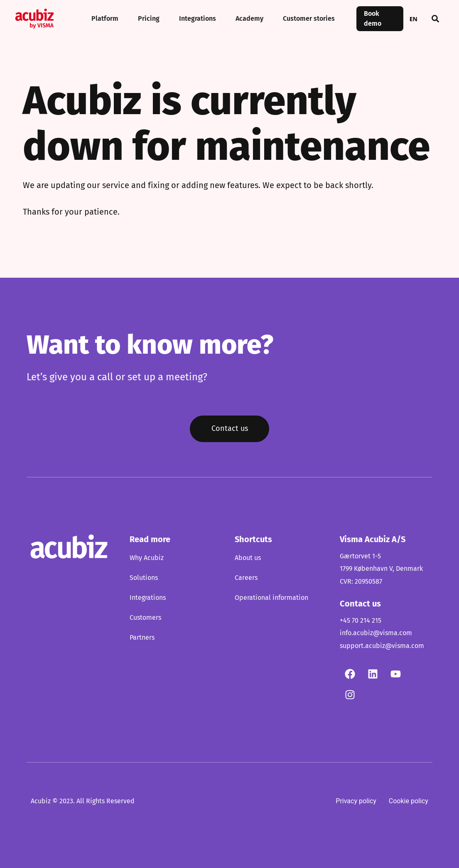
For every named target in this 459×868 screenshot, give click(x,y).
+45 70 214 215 (361, 621)
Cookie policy (409, 801)
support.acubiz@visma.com (382, 646)
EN (414, 19)
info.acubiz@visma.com (376, 633)
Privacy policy (356, 801)
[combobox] (414, 19)
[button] (435, 19)
